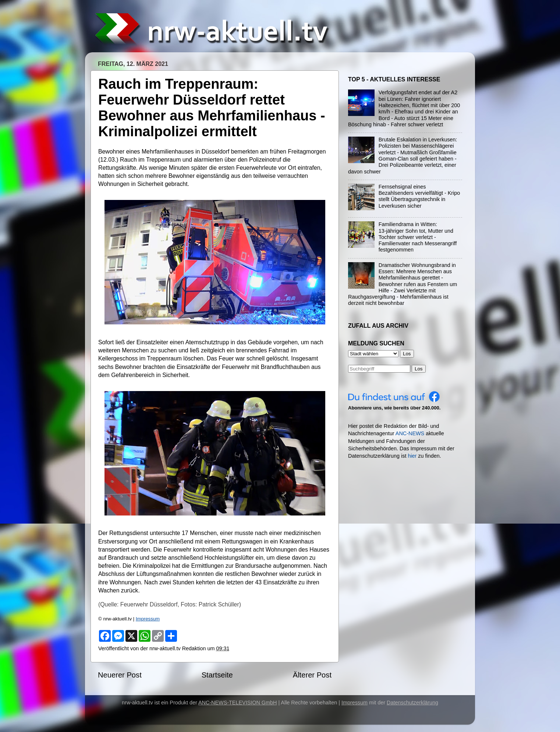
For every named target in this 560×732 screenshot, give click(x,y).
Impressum (148, 619)
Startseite (217, 675)
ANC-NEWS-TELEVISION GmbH (238, 703)
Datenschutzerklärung (412, 703)
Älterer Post (312, 675)
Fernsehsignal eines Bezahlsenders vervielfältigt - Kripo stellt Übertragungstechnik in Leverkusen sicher (419, 196)
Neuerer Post (120, 675)
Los (419, 369)
